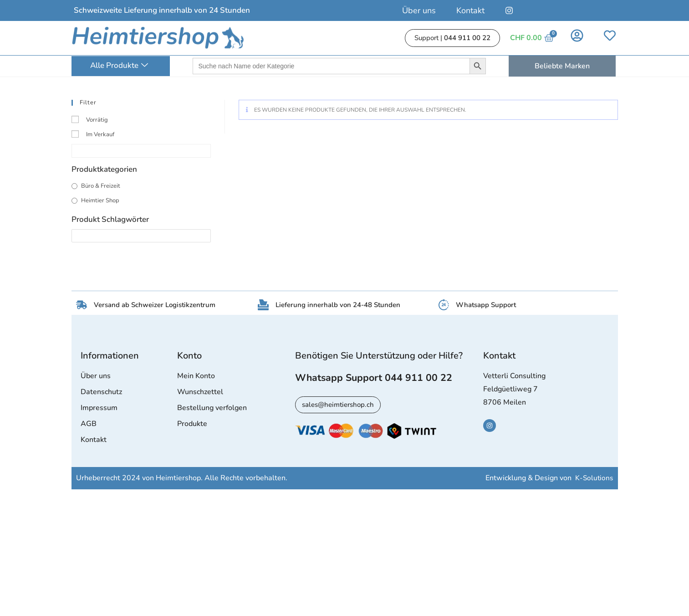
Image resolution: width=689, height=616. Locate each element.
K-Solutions (594, 479)
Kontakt (470, 10)
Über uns (419, 10)
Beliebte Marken (562, 66)
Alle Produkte (119, 66)
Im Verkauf (100, 134)
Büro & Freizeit (101, 186)
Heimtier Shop (100, 200)
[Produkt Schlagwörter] (141, 236)
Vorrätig (97, 120)
